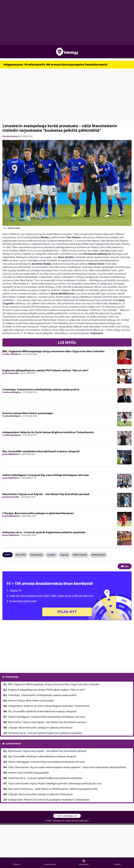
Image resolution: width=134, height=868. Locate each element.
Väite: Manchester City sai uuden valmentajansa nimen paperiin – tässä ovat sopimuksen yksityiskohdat (67, 767)
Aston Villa (21, 555)
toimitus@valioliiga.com (67, 816)
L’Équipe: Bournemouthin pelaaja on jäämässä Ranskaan (38, 513)
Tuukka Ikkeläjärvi (12, 354)
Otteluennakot (98, 555)
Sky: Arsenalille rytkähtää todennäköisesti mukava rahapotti (41, 451)
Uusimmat (12, 677)
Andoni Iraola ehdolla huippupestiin (28, 773)
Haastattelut (36, 555)
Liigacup (64, 555)
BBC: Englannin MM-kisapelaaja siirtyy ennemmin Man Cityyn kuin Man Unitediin (53, 351)
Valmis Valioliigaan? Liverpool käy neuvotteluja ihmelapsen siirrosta (46, 475)
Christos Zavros (10, 136)
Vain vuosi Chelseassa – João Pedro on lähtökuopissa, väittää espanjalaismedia (53, 789)
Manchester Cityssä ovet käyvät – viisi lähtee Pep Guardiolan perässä (46, 494)
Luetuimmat (13, 743)
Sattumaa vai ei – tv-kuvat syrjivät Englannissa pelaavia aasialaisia (44, 532)
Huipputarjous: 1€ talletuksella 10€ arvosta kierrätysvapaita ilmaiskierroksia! (56, 65)
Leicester (51, 555)
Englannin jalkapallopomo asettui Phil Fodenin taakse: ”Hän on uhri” (46, 370)
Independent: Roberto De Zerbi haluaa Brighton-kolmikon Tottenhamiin (48, 432)
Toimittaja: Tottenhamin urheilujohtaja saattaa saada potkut (41, 389)
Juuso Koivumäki (11, 373)
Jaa (125, 566)
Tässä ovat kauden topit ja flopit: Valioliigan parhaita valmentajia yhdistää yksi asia (55, 783)
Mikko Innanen (80, 555)
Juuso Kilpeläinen (11, 454)
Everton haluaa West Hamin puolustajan (28, 413)
